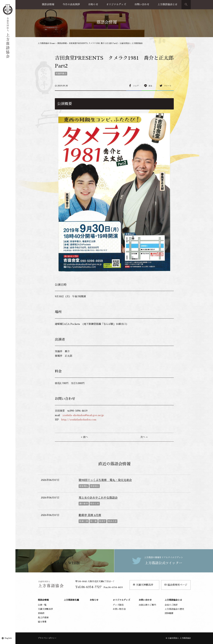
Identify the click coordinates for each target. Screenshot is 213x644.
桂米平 (102, 521)
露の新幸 (84, 504)
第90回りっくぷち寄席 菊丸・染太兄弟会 (105, 480)
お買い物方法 (119, 609)
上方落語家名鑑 (71, 600)
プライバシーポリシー (47, 638)
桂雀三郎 (84, 521)
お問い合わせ (142, 4)
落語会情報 (48, 4)
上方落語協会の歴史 (174, 609)
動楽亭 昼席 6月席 (90, 515)
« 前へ (84, 437)
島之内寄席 (43, 618)
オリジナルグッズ (116, 4)
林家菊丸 (84, 486)
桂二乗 (94, 521)
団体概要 (169, 613)
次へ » (144, 437)
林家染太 (95, 486)
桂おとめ (95, 504)
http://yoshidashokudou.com (79, 420)
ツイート (168, 86)
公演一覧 (42, 605)
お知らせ (93, 4)
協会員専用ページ (176, 585)
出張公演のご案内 (147, 605)
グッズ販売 (118, 605)
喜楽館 (41, 613)
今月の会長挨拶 (71, 4)
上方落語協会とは (167, 4)
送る (150, 86)
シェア (136, 86)
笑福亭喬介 (61, 74)
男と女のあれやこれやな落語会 (98, 498)
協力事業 (42, 622)
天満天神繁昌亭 (143, 585)
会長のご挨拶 (171, 605)
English (8, 638)
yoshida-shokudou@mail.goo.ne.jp (83, 415)
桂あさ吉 (112, 521)
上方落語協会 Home (46, 43)
